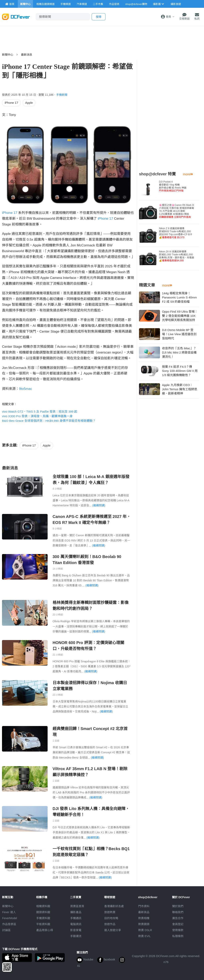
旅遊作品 (110, 924)
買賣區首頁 (77, 906)
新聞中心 (8, 55)
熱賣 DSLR (145, 930)
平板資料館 (43, 924)
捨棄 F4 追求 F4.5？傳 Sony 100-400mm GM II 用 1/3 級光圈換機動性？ (180, 371)
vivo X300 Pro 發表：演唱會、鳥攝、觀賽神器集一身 (37, 416)
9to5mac (25, 389)
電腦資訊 (76, 924)
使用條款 (178, 930)
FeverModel (10, 918)
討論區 (6, 930)
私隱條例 (178, 936)
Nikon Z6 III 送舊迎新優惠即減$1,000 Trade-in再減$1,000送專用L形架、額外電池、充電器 (176, 256)
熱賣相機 (144, 918)
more (188, 174)
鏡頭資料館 (43, 912)
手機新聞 (62, 95)
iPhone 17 (11, 103)
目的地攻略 (111, 918)
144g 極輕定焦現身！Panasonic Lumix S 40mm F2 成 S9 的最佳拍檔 (179, 297)
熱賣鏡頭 (144, 924)
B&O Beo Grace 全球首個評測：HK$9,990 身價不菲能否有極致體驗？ (49, 421)
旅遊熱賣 (110, 912)
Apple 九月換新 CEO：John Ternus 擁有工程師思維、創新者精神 (180, 389)
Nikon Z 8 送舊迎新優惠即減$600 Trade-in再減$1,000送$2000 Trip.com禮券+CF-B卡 (176, 233)
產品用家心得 (45, 930)
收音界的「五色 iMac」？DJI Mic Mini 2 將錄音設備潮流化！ (179, 352)
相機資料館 (43, 906)
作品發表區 (9, 924)
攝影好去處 (114, 906)
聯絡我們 (178, 912)
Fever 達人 (9, 912)
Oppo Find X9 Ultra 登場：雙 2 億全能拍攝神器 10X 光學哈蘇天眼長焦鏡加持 (180, 316)
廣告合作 (178, 918)
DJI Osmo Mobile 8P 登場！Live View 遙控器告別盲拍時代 (179, 334)
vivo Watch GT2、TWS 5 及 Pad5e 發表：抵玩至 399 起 (40, 411)
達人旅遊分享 (113, 930)
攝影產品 (76, 912)
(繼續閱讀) (99, 505)
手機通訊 (76, 918)
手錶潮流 (76, 936)
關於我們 (178, 906)
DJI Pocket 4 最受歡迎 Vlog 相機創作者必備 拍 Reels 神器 (173, 186)
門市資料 (144, 906)
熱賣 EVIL (144, 936)
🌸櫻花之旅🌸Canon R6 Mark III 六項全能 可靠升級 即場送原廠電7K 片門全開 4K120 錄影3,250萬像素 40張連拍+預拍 (176, 211)
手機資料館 (43, 918)
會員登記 (178, 924)
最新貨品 (144, 912)
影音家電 (76, 930)
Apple (29, 103)
